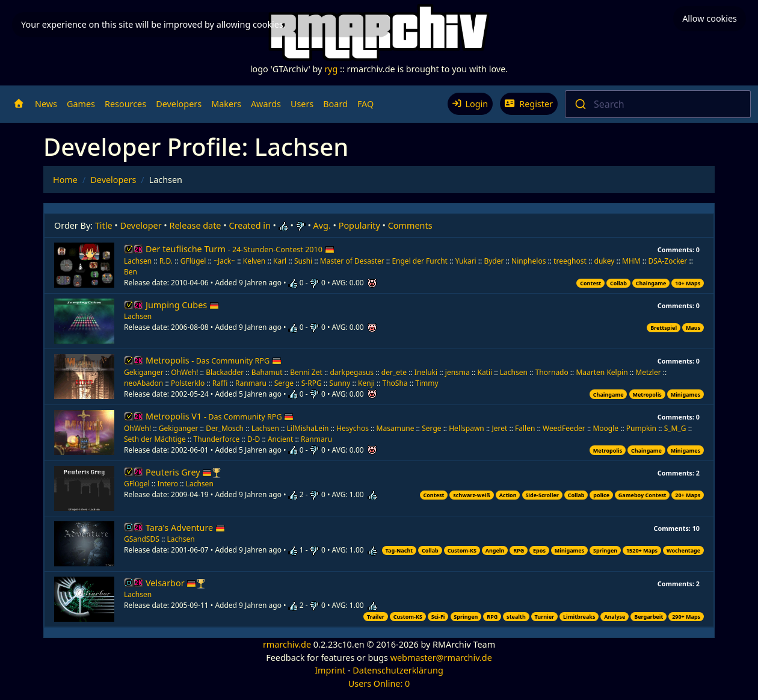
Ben (131, 272)
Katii (485, 372)
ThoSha (395, 383)
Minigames (686, 395)
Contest (590, 283)
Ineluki (426, 372)
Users (302, 104)
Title (104, 225)
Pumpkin (641, 428)
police (601, 495)
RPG (519, 550)
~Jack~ (224, 261)
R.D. (166, 261)
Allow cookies (710, 15)
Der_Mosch (225, 428)
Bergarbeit (649, 617)
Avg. (322, 225)
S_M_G (675, 428)
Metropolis (214, 360)
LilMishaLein (308, 428)
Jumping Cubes (182, 305)
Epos (539, 550)
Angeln (495, 550)
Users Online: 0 (379, 683)
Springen (605, 550)
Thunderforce (217, 439)
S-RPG (312, 383)
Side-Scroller (542, 495)
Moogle (605, 428)
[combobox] (658, 104)
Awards (266, 104)
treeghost (570, 261)
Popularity (359, 225)
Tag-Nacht (399, 550)
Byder (494, 261)
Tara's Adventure (185, 528)
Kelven (254, 261)
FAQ (365, 104)
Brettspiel (664, 328)
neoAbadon (143, 383)
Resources (125, 104)
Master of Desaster (352, 261)
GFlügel (193, 261)
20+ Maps (688, 495)
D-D (254, 439)
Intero (168, 484)
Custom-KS (462, 550)
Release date (196, 225)
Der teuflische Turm (240, 249)
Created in (249, 225)
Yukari (466, 261)
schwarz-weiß (472, 495)
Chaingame (651, 283)
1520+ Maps (642, 550)
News (46, 104)
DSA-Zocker (667, 261)
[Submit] (580, 104)
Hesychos (353, 428)
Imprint (330, 670)
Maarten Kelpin (602, 372)
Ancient (280, 439)
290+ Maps (686, 617)
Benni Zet (306, 372)
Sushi (303, 261)
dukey (605, 261)
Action (508, 495)
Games (81, 104)
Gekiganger (144, 372)
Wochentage (683, 550)
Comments (410, 225)
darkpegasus (352, 372)
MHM (631, 261)
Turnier (545, 617)
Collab (618, 283)
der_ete (394, 372)
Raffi (220, 383)
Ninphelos (528, 261)
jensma (458, 372)
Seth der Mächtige (155, 439)
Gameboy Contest (642, 495)
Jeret (499, 428)
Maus (693, 328)
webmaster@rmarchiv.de (441, 658)
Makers (226, 104)
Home (65, 180)
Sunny (340, 383)
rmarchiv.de (287, 644)
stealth (516, 617)
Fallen (525, 428)
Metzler (648, 372)
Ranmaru (251, 383)
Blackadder (225, 372)
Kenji (366, 383)
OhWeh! (184, 372)
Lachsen (138, 261)
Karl (280, 261)
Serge (284, 383)
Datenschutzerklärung (398, 670)
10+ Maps (688, 283)
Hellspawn (467, 428)
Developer (141, 225)
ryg (331, 69)
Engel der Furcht (420, 261)
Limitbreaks (579, 617)
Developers (179, 104)
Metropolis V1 (220, 416)
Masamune (396, 428)
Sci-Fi (438, 617)
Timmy (427, 383)
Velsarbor (171, 583)
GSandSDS (142, 539)
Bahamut (267, 372)
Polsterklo (188, 383)
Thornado (552, 372)
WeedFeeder (564, 428)
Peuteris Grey (179, 472)
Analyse (615, 617)
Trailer (376, 617)
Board (335, 104)
